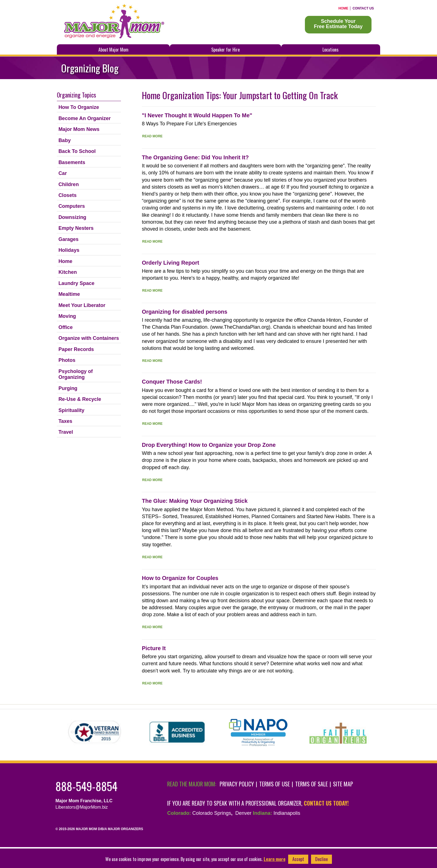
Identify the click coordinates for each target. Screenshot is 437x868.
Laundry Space (77, 283)
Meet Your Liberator (82, 305)
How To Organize (79, 107)
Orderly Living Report (171, 263)
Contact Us (363, 8)
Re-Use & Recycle (80, 399)
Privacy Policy (237, 784)
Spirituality (71, 410)
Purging (68, 388)
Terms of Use (275, 784)
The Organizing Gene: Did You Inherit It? (195, 157)
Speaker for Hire (225, 50)
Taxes (65, 421)
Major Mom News (79, 129)
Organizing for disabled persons (185, 312)
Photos (67, 360)
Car (63, 173)
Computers (72, 206)
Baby (65, 140)
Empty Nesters (76, 228)
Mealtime (69, 294)
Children (69, 184)
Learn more (275, 859)
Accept (298, 859)
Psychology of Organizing (76, 374)
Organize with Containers (89, 338)
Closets (68, 195)
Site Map (343, 784)
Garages (69, 239)
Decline (321, 859)
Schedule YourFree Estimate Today (338, 24)
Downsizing (72, 217)
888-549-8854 (86, 786)
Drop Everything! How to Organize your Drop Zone (209, 445)
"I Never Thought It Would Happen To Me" (197, 115)
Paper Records (76, 349)
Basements (72, 162)
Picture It (154, 648)
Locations (331, 50)
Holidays (69, 250)
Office (66, 327)
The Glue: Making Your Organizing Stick (195, 501)
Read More (152, 136)
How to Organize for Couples (180, 578)
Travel (66, 432)
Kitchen (68, 272)
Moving (67, 316)
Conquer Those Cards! (172, 382)
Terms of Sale (311, 784)
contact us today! (326, 803)
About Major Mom (113, 50)
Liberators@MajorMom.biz (82, 807)
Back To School (77, 151)
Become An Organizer (85, 118)
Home (343, 8)
